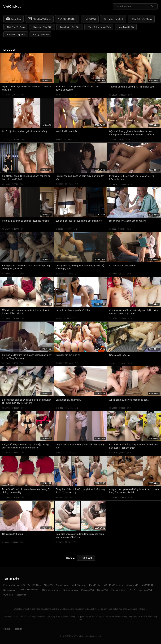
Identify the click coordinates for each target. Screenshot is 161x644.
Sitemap (7, 629)
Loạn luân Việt (145, 590)
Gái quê (132, 590)
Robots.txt (18, 629)
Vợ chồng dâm (118, 590)
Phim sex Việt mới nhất (14, 585)
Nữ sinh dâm (9, 590)
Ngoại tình (21, 595)
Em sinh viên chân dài (29, 590)
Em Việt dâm (95, 585)
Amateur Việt (133, 585)
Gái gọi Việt (103, 590)
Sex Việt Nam (34, 585)
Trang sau (86, 558)
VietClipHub (12, 6)
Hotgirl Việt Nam (78, 585)
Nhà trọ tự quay (71, 590)
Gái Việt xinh (62, 585)
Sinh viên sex (148, 585)
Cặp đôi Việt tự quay (114, 585)
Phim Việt (48, 585)
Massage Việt (88, 590)
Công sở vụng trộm (51, 590)
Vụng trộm (8, 595)
